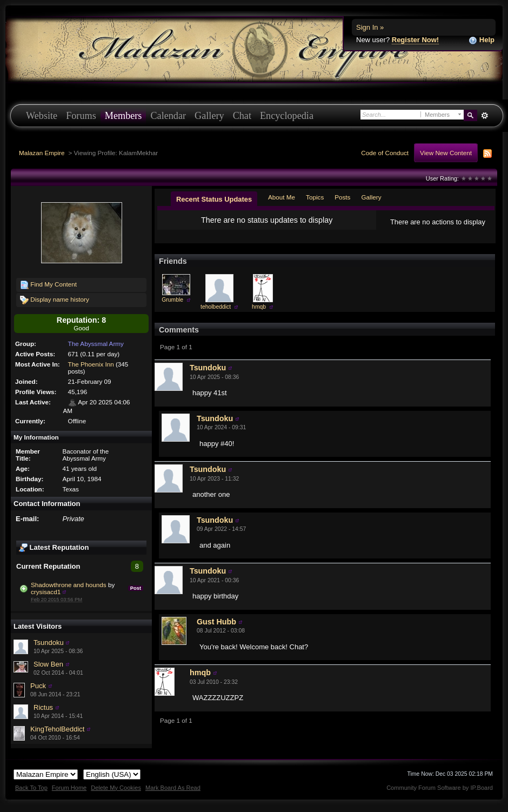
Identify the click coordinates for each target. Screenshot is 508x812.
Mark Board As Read (173, 788)
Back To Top (31, 788)
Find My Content (48, 285)
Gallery (209, 116)
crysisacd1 (46, 592)
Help (482, 40)
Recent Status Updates (214, 199)
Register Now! (415, 40)
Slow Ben (48, 664)
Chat (242, 116)
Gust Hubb (216, 622)
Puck (38, 686)
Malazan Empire (42, 153)
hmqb (259, 307)
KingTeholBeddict (57, 729)
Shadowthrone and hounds (69, 585)
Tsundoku (49, 643)
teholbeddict (216, 307)
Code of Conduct (385, 153)
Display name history (55, 300)
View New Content (446, 153)
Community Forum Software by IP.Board (440, 788)
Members (123, 116)
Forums (81, 116)
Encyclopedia (287, 116)
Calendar (168, 116)
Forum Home (69, 788)
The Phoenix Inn (91, 364)
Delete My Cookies (116, 788)
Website (42, 116)
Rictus (43, 707)
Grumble (172, 300)
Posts (342, 197)
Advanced (484, 116)
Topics (315, 197)
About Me (282, 197)
